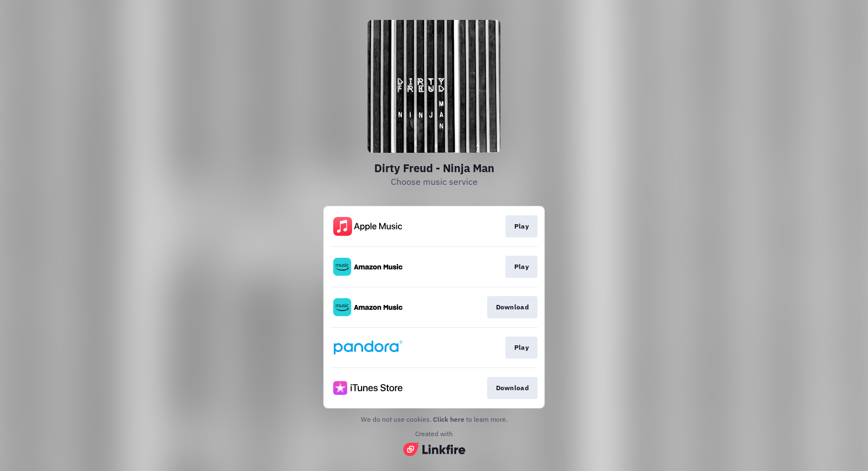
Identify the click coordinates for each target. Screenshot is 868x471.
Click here (449, 419)
